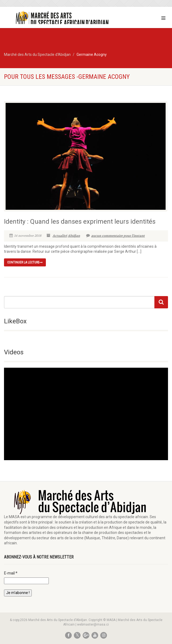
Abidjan (74, 236)
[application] (86, 414)
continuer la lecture (25, 262)
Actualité (60, 236)
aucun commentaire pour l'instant (115, 236)
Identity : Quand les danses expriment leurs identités (80, 222)
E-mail (11, 573)
